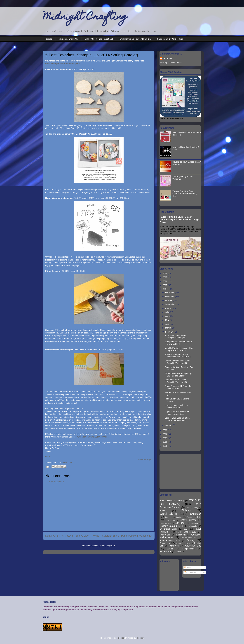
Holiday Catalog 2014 (171, 526)
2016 (165, 281)
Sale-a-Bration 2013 (189, 538)
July (167, 312)
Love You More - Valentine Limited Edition (176, 406)
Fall (199, 517)
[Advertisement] (99, 510)
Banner (163, 511)
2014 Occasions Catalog (172, 501)
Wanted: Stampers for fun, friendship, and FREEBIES (178, 356)
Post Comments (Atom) (105, 546)
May (167, 320)
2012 (165, 434)
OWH (186, 529)
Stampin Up (165, 543)
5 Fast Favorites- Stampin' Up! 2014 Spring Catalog (178, 375)
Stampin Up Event (183, 543)
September (170, 304)
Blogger (140, 638)
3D (188, 508)
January (169, 425)
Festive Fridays (187, 520)
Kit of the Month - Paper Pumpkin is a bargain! (176, 337)
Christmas (196, 514)
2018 (165, 273)
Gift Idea (180, 523)
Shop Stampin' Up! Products (170, 39)
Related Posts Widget (144, 460)
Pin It (48, 457)
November (170, 296)
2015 (165, 285)
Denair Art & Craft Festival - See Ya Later (67, 536)
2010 (165, 442)
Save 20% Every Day (68, 39)
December (170, 292)
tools (179, 552)
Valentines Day (193, 546)
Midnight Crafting (85, 17)
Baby (196, 508)
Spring (191, 540)
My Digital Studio (169, 529)
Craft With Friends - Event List (99, 39)
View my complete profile (171, 62)
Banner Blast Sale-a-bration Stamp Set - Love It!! (177, 419)
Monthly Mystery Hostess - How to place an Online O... (179, 349)
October (169, 300)
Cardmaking (168, 514)
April (168, 324)
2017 (165, 277)
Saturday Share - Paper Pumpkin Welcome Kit (127, 536)
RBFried (120, 638)
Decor (168, 517)
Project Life (165, 535)
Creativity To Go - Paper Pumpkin (135, 39)
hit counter (46, 622)
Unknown (167, 58)
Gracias (195, 523)
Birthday (186, 510)
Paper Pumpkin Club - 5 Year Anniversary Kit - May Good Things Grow (179, 219)
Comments (190, 572)
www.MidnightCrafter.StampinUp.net (93, 437)
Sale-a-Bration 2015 (170, 541)
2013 (165, 430)
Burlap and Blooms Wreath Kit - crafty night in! (179, 343)
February (170, 332)
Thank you (174, 546)
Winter (170, 549)
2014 (165, 289)
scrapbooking (188, 549)
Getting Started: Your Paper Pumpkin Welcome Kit (177, 362)
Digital (179, 517)
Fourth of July (165, 523)
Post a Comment (57, 482)
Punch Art (181, 535)
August (169, 308)
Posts (188, 568)
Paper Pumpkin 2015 (186, 532)
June (168, 316)
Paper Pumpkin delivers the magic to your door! (177, 413)
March (168, 328)
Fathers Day (170, 520)
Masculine (193, 526)
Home (49, 39)
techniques (165, 552)
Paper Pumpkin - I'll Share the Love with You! (178, 387)
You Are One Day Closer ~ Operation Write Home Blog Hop (185, 194)
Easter (190, 517)
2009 (165, 446)
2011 (165, 438)
